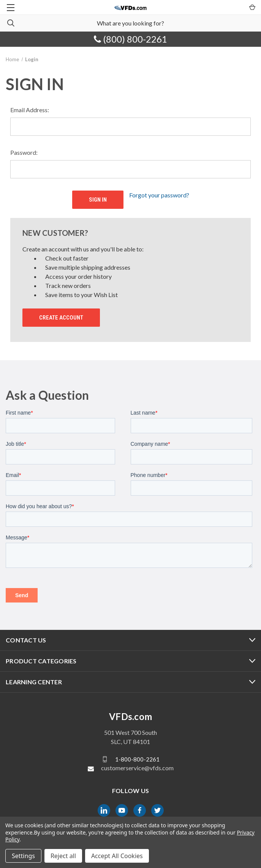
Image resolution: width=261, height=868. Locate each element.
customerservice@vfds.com (137, 768)
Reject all (63, 856)
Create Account (61, 318)
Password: (24, 152)
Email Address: (30, 110)
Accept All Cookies (117, 856)
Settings (23, 856)
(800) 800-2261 (130, 39)
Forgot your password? (159, 195)
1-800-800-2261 (137, 759)
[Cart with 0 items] (252, 7)
